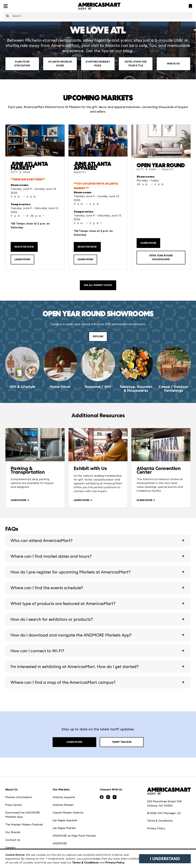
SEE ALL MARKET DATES (98, 285)
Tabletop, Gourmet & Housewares (136, 389)
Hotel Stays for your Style (136, 64)
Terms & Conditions (160, 821)
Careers (10, 848)
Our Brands (13, 832)
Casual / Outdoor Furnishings (174, 389)
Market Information (19, 797)
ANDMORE (60, 843)
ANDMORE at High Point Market (74, 836)
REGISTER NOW (24, 247)
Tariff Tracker (122, 742)
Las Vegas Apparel (65, 820)
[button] (98, 541)
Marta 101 (173, 64)
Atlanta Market (63, 805)
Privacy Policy (156, 828)
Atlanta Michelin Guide (60, 64)
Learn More (74, 742)
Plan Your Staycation (22, 64)
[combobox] (98, 16)
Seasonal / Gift (98, 387)
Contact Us (13, 840)
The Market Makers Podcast (24, 824)
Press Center (14, 805)
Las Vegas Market (64, 828)
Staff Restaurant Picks (98, 64)
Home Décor (60, 387)
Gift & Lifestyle (22, 387)
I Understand (165, 859)
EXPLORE (98, 336)
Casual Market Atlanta (68, 813)
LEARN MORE (22, 259)
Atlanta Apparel (64, 797)
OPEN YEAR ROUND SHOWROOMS (161, 257)
